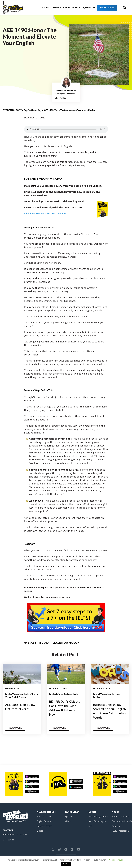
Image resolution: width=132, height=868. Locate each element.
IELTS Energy (72, 812)
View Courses (107, 8)
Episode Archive (44, 817)
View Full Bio (61, 98)
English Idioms (56, 694)
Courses (55, 8)
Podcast (67, 8)
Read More (15, 728)
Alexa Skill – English (97, 821)
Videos (40, 830)
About (46, 8)
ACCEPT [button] (66, 864)
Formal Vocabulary (102, 694)
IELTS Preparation (120, 830)
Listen (92, 812)
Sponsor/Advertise (85, 8)
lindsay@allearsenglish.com (15, 835)
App (90, 826)
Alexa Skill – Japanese (98, 817)
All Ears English (47, 812)
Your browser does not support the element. (66, 129)
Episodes (69, 817)
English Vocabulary (33, 110)
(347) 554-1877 (10, 840)
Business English (71, 694)
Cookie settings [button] (116, 860)
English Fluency (12, 110)
